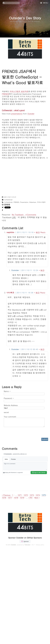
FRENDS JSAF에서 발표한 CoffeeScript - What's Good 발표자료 (22, 77)
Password (9, 398)
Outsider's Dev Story (25, 18)
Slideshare (33, 202)
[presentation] (18, 432)
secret (7, 412)
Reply (43, 232)
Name (7, 391)
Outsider (31, 114)
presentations (17, 114)
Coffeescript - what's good (13, 110)
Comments (31, 215)
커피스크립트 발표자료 (19, 91)
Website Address (11, 405)
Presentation (24, 202)
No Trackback (18, 215)
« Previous (6, 495)
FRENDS (5, 94)
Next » (37, 498)
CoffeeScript (8, 200)
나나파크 (10, 293)
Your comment (10, 417)
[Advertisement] (18, 177)
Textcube (27, 545)
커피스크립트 (41, 202)
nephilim (10, 232)
